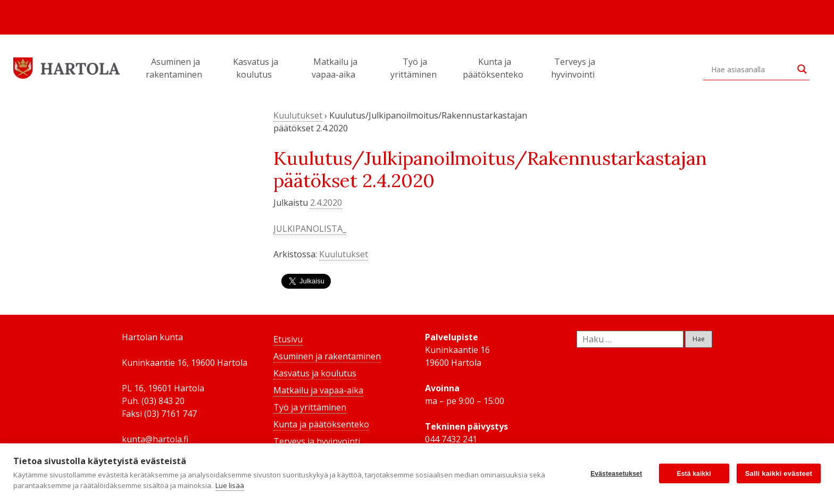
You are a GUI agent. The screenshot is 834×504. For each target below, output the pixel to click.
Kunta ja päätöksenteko (495, 68)
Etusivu (288, 339)
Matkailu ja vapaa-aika (335, 68)
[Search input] (752, 69)
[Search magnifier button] (802, 69)
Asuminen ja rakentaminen (176, 68)
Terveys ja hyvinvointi (574, 68)
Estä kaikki (694, 474)
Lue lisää (230, 485)
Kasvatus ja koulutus (256, 68)
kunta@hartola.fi (155, 439)
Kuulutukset (298, 115)
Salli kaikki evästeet (779, 473)
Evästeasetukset (616, 474)
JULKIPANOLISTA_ (310, 229)
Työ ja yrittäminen (415, 68)
